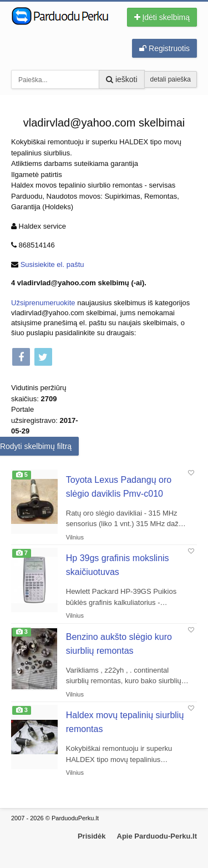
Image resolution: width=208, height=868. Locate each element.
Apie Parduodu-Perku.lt (157, 836)
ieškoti (122, 79)
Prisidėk (92, 836)
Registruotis (164, 48)
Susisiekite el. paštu (52, 264)
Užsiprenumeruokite (43, 303)
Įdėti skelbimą (162, 17)
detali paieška (171, 79)
